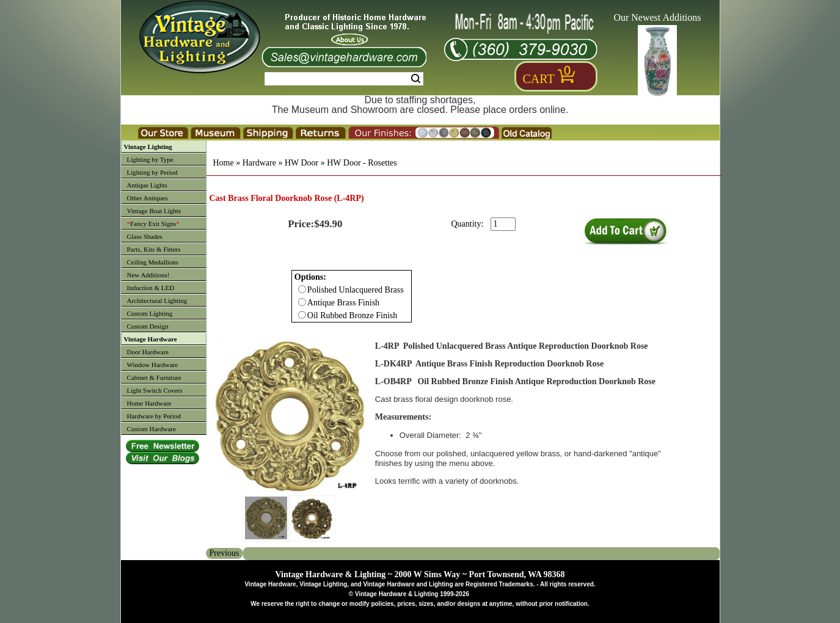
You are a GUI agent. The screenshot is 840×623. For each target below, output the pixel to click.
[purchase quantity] (503, 224)
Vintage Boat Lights (154, 211)
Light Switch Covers (155, 390)
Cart (539, 79)
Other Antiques (148, 198)
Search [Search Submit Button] (416, 79)
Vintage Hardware (151, 339)
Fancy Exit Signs (153, 224)
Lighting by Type (150, 159)
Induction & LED (151, 288)
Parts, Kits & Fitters (154, 249)
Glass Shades (145, 236)
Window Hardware (153, 365)
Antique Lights (147, 185)
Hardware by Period (154, 416)
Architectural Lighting (157, 301)
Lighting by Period (152, 172)
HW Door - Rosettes (362, 163)
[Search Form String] (344, 79)
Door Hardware (148, 352)
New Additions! (148, 275)
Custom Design (148, 326)
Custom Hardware (152, 429)
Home (224, 163)
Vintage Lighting (148, 147)
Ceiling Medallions (153, 262)
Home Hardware (149, 403)
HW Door (301, 163)
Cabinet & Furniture (154, 377)
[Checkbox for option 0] (302, 289)
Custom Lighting (150, 313)
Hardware (259, 163)
